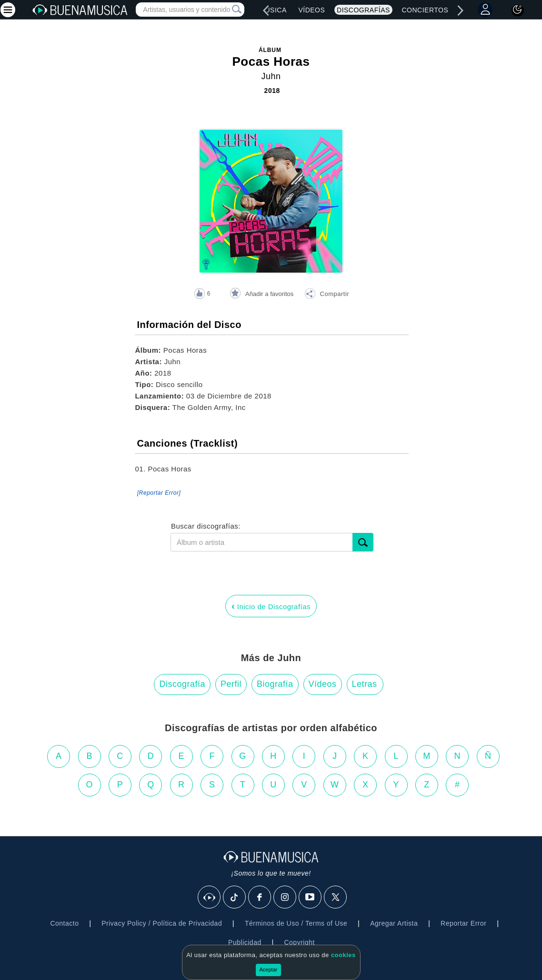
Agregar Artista (394, 923)
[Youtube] (311, 898)
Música (273, 10)
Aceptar (269, 970)
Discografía (182, 684)
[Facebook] (260, 898)
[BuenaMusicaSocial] (210, 898)
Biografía (275, 684)
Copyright (299, 942)
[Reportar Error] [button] (159, 493)
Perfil (231, 684)
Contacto (64, 923)
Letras (365, 684)
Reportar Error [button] (463, 923)
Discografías (363, 10)
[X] (336, 898)
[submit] (363, 542)
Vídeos (311, 10)
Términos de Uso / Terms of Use (296, 923)
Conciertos (425, 10)
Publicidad (245, 942)
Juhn (271, 76)
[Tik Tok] (235, 898)
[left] (266, 10)
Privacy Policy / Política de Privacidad (162, 923)
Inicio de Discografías (271, 606)
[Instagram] (285, 898)
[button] (327, 295)
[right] (460, 10)
